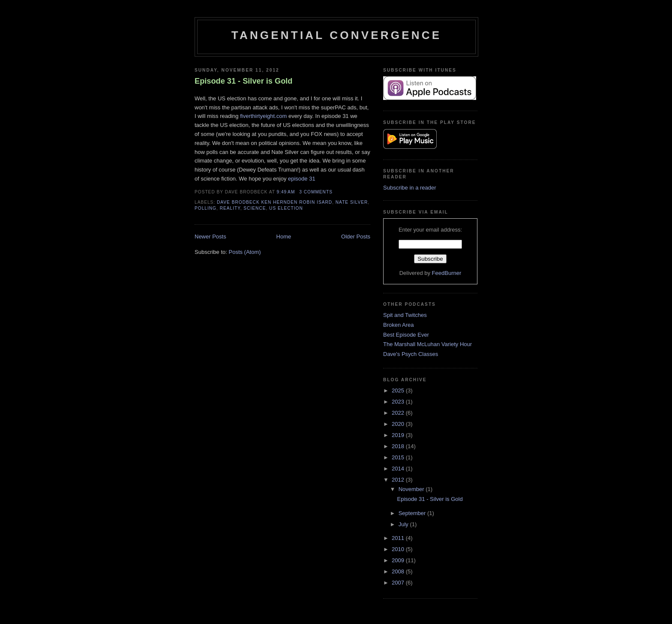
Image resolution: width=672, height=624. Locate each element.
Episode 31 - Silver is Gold (243, 81)
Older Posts (356, 237)
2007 (399, 583)
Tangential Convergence (336, 35)
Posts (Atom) (245, 252)
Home (284, 237)
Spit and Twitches (405, 315)
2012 (399, 480)
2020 (399, 424)
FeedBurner (447, 273)
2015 (399, 457)
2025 (399, 390)
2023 (399, 402)
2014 (399, 469)
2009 (399, 560)
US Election (286, 208)
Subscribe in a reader (410, 188)
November (412, 489)
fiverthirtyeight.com (263, 116)
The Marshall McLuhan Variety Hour (427, 344)
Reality (230, 208)
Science (255, 208)
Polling (205, 208)
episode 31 (302, 179)
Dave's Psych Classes (411, 354)
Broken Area (399, 325)
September (413, 513)
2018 (399, 446)
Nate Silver (352, 202)
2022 (399, 413)
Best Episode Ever (406, 335)
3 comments (316, 192)
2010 (399, 549)
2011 (399, 538)
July (404, 524)
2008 (399, 571)
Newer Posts (210, 237)
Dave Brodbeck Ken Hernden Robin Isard (274, 202)
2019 (399, 435)
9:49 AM (286, 192)
